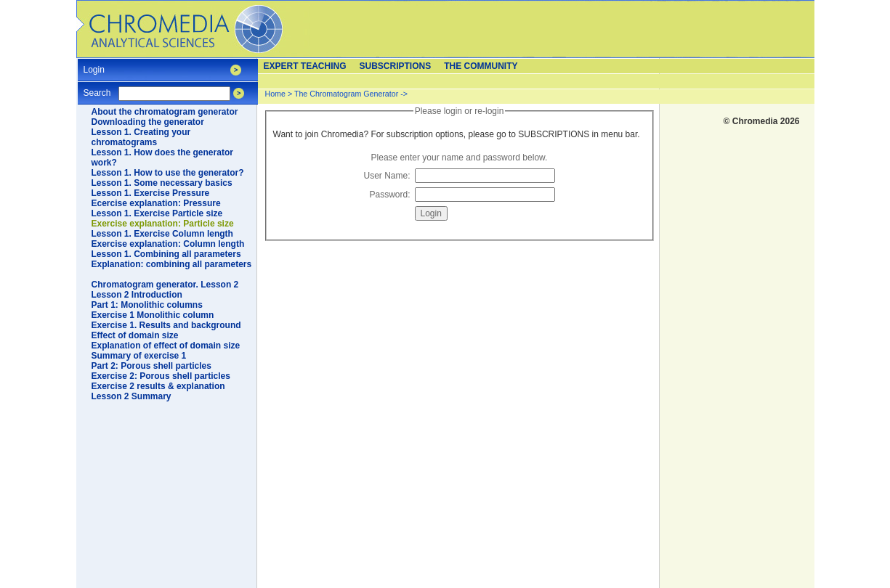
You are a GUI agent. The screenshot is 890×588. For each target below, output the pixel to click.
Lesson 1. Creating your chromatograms (141, 137)
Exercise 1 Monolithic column (153, 315)
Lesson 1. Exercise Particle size (157, 213)
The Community (481, 66)
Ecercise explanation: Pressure (156, 203)
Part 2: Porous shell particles (151, 366)
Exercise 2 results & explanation (158, 386)
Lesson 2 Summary (132, 396)
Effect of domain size (135, 335)
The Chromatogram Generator (346, 94)
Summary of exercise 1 (139, 356)
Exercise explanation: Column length (168, 244)
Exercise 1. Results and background (166, 325)
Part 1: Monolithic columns (147, 305)
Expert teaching (305, 66)
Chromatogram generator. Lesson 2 (165, 285)
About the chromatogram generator (165, 112)
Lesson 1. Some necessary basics (162, 183)
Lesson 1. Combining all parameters (166, 254)
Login (94, 65)
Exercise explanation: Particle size (163, 224)
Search (97, 88)
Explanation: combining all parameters (172, 264)
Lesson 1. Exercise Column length (162, 234)
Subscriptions (396, 66)
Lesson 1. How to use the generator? (168, 173)
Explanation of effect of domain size (166, 346)
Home (275, 94)
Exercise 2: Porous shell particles (161, 376)
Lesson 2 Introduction (137, 295)
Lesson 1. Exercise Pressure (151, 193)
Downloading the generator (148, 122)
